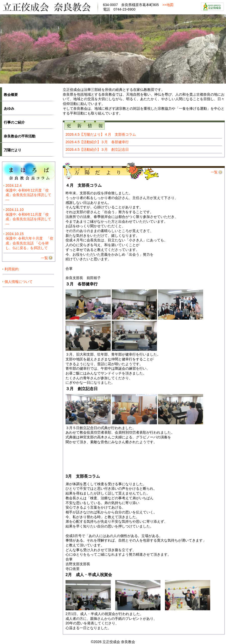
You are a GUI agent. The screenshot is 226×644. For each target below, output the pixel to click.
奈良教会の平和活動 (20, 136)
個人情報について (19, 282)
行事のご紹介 (14, 122)
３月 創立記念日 (82, 389)
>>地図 (168, 5)
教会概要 (11, 95)
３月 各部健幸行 (82, 284)
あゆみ (9, 108)
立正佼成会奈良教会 (49, 7)
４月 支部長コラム (84, 185)
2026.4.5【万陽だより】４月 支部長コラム (101, 134)
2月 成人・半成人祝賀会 (89, 575)
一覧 (214, 172)
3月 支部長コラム (83, 476)
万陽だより (13, 150)
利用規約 (12, 269)
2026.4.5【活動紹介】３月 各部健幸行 (97, 142)
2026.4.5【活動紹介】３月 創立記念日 (97, 149)
